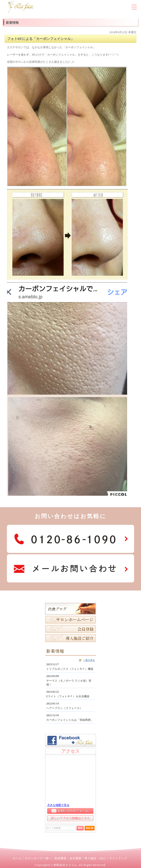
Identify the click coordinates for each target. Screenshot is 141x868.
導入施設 (90, 858)
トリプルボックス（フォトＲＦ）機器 (70, 669)
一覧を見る (89, 660)
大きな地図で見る (58, 805)
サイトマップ (118, 858)
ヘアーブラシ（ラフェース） (64, 708)
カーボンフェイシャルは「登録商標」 (70, 720)
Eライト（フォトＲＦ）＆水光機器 (68, 696)
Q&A (103, 858)
